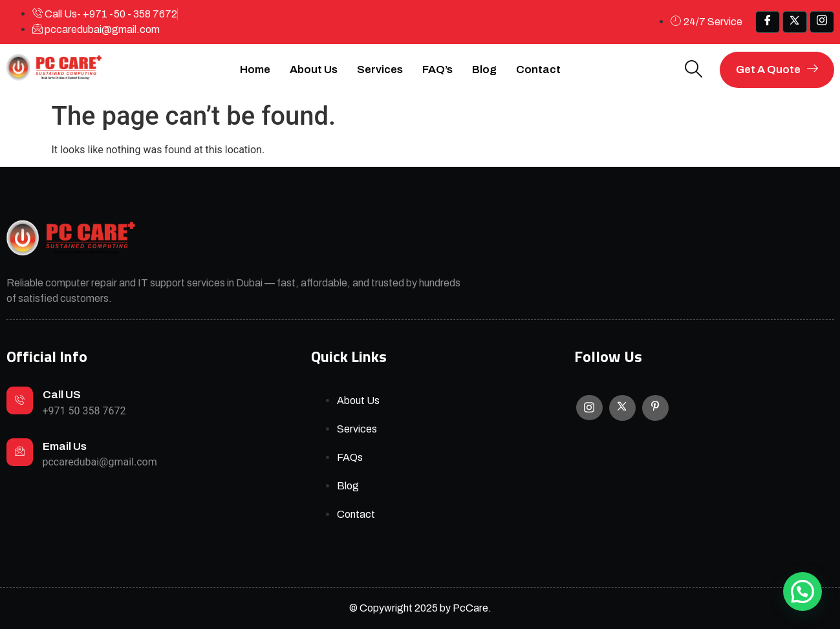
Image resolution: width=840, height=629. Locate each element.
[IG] (822, 22)
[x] (795, 22)
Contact (538, 69)
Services (380, 69)
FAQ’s (437, 69)
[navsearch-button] (694, 70)
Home (255, 69)
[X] (622, 408)
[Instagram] (589, 408)
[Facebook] (768, 22)
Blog (484, 69)
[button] (802, 592)
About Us (314, 69)
